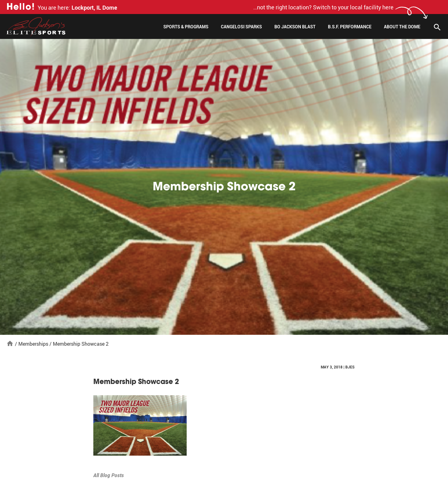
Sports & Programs (186, 27)
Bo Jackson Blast (295, 27)
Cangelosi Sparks (241, 27)
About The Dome (402, 27)
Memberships (33, 344)
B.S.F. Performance (350, 27)
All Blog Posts (109, 475)
